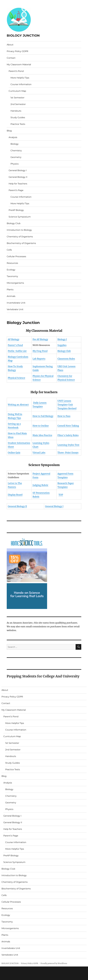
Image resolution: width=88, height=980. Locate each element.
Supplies (62, 345)
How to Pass (64, 416)
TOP (61, 495)
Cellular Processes (16, 256)
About (10, 45)
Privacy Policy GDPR (17, 51)
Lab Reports (39, 359)
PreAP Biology (16, 210)
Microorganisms (15, 283)
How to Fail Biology (43, 416)
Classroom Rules (66, 359)
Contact (11, 58)
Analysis (13, 137)
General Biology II (18, 177)
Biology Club (14, 223)
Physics (15, 164)
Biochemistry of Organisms (21, 243)
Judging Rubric (40, 485)
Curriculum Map (17, 91)
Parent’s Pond (16, 71)
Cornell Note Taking (68, 426)
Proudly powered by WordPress (54, 963)
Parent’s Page (16, 190)
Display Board (15, 495)
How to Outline (41, 426)
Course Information (21, 84)
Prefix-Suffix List (17, 351)
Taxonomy (12, 276)
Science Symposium (20, 217)
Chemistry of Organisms (20, 237)
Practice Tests (18, 124)
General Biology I (18, 170)
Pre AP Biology (40, 339)
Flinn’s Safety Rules (68, 435)
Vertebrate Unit (15, 309)
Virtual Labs (39, 453)
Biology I (62, 339)
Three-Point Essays (68, 453)
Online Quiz (14, 453)
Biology (15, 144)
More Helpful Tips (20, 78)
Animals (11, 296)
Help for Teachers (18, 184)
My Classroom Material (19, 65)
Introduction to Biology (19, 230)
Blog (9, 131)
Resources (12, 263)
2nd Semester (18, 104)
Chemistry (16, 151)
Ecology (11, 270)
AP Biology (14, 339)
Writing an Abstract (18, 405)
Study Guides (18, 117)
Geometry (16, 157)
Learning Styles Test (68, 445)
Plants (10, 290)
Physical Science (16, 378)
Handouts (16, 111)
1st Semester (17, 98)
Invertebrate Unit (16, 303)
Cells (9, 250)
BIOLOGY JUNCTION (23, 36)
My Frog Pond (40, 351)
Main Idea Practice (42, 435)
